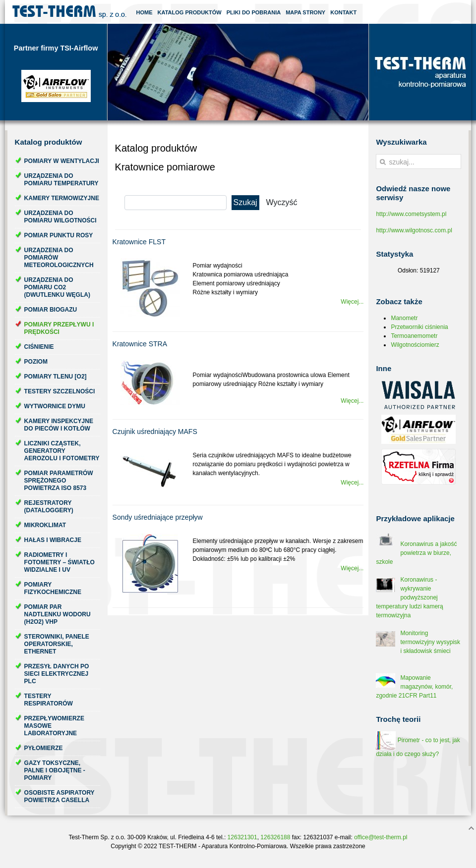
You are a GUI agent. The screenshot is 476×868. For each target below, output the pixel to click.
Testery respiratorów (49, 700)
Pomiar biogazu (51, 310)
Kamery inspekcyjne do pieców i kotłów (59, 425)
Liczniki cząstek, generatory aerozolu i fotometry (62, 451)
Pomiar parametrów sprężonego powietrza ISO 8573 (59, 481)
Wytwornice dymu (55, 406)
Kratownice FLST (139, 242)
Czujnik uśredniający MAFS (155, 432)
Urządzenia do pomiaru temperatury (61, 180)
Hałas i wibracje (53, 540)
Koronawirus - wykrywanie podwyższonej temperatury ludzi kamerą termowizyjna (409, 597)
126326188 (275, 837)
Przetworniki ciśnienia (419, 327)
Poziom (36, 362)
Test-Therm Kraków (69, 12)
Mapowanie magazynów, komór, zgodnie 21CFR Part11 (414, 687)
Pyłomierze (44, 748)
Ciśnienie (39, 347)
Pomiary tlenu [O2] (56, 377)
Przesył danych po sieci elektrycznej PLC (57, 674)
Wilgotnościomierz (415, 345)
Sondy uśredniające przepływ (158, 517)
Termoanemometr (414, 336)
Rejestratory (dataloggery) (49, 507)
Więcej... (352, 302)
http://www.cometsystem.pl (411, 214)
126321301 (242, 837)
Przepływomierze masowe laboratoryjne (54, 726)
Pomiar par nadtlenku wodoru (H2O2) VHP (58, 614)
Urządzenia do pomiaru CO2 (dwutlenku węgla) (57, 287)
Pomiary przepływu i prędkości (59, 328)
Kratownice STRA (140, 344)
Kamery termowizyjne (62, 198)
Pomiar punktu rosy (59, 235)
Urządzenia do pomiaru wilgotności (60, 217)
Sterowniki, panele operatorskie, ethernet (57, 644)
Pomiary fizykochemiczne (53, 588)
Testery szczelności (60, 391)
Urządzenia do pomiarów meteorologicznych (59, 258)
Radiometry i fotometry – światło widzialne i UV (59, 562)
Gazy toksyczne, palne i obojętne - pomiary (55, 770)
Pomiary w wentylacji (62, 161)
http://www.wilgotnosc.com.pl (414, 230)
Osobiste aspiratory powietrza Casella (59, 796)
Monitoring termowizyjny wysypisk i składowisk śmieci (430, 642)
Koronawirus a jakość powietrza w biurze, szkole (416, 553)
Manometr (404, 318)
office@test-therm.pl (381, 837)
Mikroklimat (45, 525)
